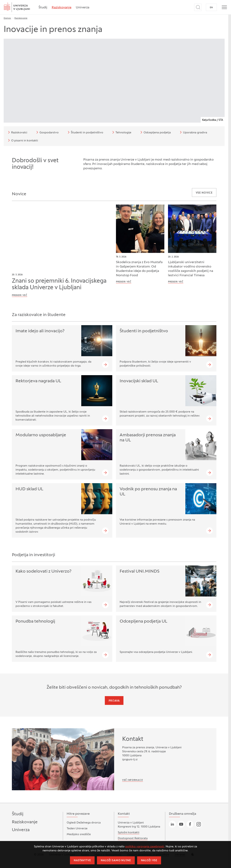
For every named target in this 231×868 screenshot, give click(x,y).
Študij (43, 8)
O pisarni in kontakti (22, 140)
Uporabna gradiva (193, 132)
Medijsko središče (79, 834)
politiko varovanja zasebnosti (145, 847)
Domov (7, 18)
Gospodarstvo (47, 132)
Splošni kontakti (129, 833)
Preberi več (20, 295)
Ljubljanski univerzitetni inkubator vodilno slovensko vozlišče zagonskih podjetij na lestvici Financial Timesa (191, 269)
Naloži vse (149, 861)
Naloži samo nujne (116, 861)
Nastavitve (82, 861)
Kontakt (133, 739)
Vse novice (204, 193)
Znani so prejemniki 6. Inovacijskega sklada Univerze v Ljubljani (59, 284)
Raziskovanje (62, 8)
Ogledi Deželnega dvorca (84, 823)
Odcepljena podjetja (155, 132)
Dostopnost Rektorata (133, 838)
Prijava (114, 701)
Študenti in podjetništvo (85, 132)
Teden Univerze (77, 829)
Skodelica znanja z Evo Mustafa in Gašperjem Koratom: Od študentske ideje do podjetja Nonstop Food (139, 269)
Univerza (83, 8)
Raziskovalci (17, 132)
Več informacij (133, 780)
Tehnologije (121, 132)
